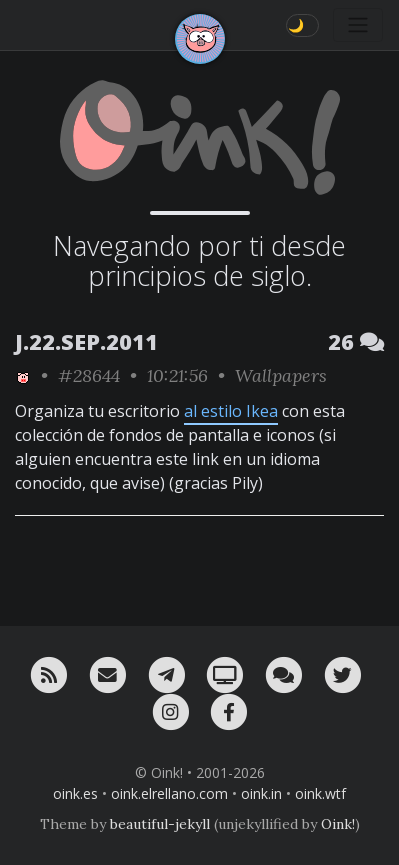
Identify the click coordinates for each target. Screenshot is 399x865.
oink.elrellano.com (169, 793)
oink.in (261, 793)
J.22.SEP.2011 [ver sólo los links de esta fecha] (86, 341)
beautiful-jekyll (160, 824)
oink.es (75, 793)
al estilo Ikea (231, 411)
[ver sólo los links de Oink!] (23, 375)
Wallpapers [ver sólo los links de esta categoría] (281, 375)
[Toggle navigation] (358, 25)
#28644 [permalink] (89, 375)
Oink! (338, 824)
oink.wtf (320, 793)
